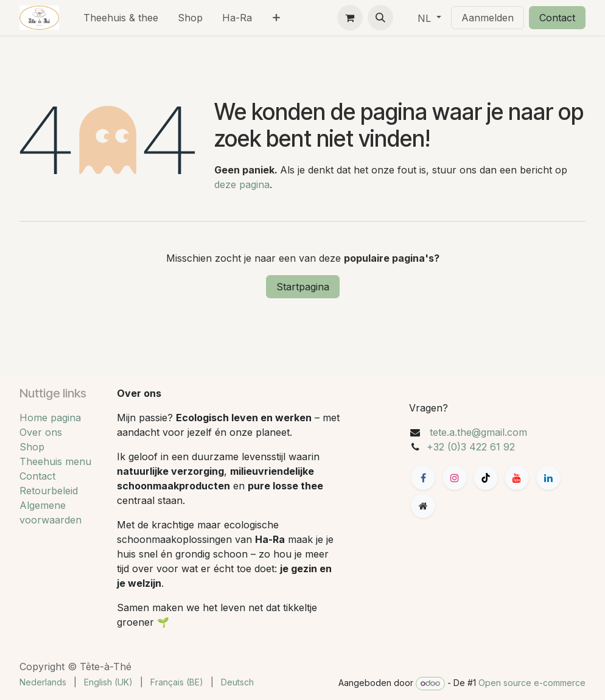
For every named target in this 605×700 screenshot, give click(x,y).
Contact (557, 18)
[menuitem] (121, 18)
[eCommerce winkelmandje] (350, 18)
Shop (32, 447)
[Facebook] (423, 478)
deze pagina (242, 184)
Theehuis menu (55, 461)
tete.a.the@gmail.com (478, 432)
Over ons (41, 432)
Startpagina (303, 287)
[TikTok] (486, 478)
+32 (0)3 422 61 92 (471, 447)
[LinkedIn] (548, 478)
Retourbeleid (49, 491)
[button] (380, 18)
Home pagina (50, 418)
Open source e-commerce (532, 683)
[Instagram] (455, 478)
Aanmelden (488, 18)
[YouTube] (517, 478)
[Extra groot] (423, 506)
